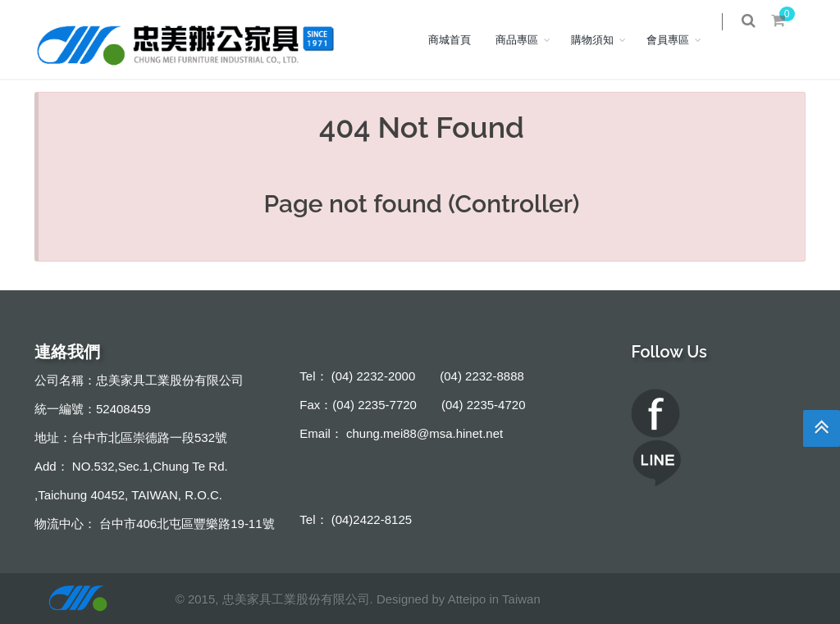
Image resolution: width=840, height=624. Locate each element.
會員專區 (679, 39)
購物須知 (604, 39)
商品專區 (528, 39)
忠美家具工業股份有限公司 (296, 599)
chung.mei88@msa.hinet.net (425, 433)
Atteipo (467, 599)
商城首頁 (461, 39)
